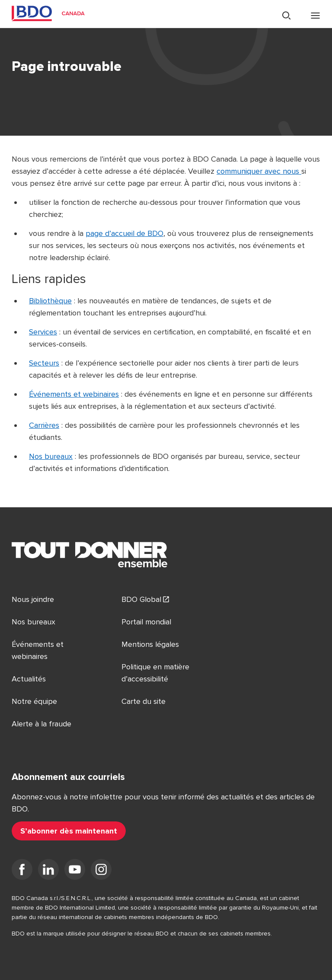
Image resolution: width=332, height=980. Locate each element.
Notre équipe (34, 701)
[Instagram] (101, 871)
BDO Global (141, 599)
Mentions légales (150, 644)
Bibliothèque (50, 301)
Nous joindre (33, 599)
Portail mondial (146, 622)
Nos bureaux (51, 456)
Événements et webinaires (74, 394)
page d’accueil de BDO (124, 233)
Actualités (29, 679)
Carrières (44, 425)
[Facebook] (22, 871)
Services (43, 332)
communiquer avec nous (259, 171)
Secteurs (44, 363)
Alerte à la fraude (41, 724)
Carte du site (144, 701)
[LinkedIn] (48, 871)
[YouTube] (75, 871)
